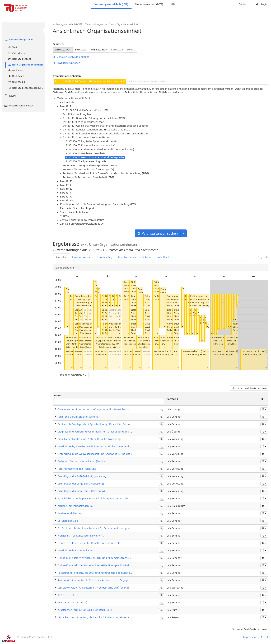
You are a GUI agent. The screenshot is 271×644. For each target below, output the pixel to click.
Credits (265, 637)
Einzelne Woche (81, 257)
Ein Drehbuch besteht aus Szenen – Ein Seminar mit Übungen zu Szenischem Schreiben (109, 528)
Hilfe (173, 4)
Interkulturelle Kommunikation (75, 550)
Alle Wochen (165, 257)
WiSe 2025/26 (99, 50)
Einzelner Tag (104, 257)
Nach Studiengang (19, 59)
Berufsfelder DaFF (68, 521)
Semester (58, 44)
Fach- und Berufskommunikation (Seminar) (83, 461)
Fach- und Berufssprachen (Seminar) (79, 417)
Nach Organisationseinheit (25, 65)
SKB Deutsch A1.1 (68, 595)
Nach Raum (16, 70)
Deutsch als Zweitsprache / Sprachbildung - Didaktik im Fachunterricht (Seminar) (105, 424)
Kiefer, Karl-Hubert (74, 347)
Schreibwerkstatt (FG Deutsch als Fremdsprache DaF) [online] (93, 588)
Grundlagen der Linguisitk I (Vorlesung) (81, 484)
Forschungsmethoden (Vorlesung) (77, 469)
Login (261, 4)
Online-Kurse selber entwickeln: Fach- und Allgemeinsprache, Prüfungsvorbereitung (107, 558)
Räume (10, 96)
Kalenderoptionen (65, 268)
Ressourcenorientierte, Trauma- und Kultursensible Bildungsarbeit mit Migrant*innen (108, 573)
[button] (67, 326)
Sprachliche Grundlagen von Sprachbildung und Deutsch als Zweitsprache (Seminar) (107, 498)
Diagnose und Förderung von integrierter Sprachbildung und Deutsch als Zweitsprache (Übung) (114, 432)
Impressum (250, 637)
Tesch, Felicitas (83, 305)
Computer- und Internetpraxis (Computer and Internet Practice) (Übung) (100, 409)
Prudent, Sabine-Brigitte (135, 344)
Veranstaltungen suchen (158, 233)
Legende (261, 257)
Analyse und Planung (70, 513)
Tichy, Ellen (158, 344)
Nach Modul (16, 82)
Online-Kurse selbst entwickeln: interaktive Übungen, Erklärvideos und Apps (102, 565)
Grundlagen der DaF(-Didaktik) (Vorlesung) (82, 476)
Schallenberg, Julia (108, 347)
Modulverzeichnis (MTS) (149, 4)
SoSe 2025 (81, 50)
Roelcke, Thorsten (117, 330)
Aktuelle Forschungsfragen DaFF (76, 506)
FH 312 (174, 354)
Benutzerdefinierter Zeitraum (135, 257)
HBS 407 (115, 344)
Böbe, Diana (85, 333)
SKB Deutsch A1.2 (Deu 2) (166, 351)
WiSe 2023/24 (63, 50)
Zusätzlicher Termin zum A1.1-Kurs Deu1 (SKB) (85, 610)
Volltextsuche (17, 53)
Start (12, 47)
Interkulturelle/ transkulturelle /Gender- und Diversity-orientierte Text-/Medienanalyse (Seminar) (114, 446)
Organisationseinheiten (18, 106)
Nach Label (15, 76)
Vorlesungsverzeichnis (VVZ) (111, 4)
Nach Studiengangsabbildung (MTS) (26, 88)
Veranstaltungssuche (18, 39)
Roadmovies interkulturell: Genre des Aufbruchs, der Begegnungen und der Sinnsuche (108, 580)
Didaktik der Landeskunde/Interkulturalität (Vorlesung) (90, 439)
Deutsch (243, 4)
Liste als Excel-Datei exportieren (249, 388)
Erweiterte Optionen (66, 63)
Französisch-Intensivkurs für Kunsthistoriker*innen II (89, 543)
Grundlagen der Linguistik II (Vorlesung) (81, 491)
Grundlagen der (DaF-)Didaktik (90, 296)
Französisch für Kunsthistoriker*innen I (81, 536)
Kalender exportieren (71, 375)
